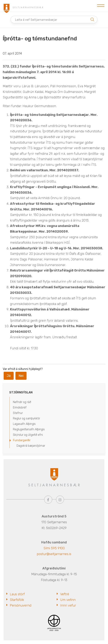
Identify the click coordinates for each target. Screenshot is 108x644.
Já (9, 376)
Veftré (65, 594)
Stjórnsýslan (21, 392)
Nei (21, 376)
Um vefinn (68, 600)
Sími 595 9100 (54, 548)
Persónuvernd (21, 605)
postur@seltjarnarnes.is (54, 554)
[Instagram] (60, 500)
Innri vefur (68, 605)
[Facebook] (48, 500)
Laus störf (17, 594)
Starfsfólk (17, 600)
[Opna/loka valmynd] (101, 6)
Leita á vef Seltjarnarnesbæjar (36, 20)
